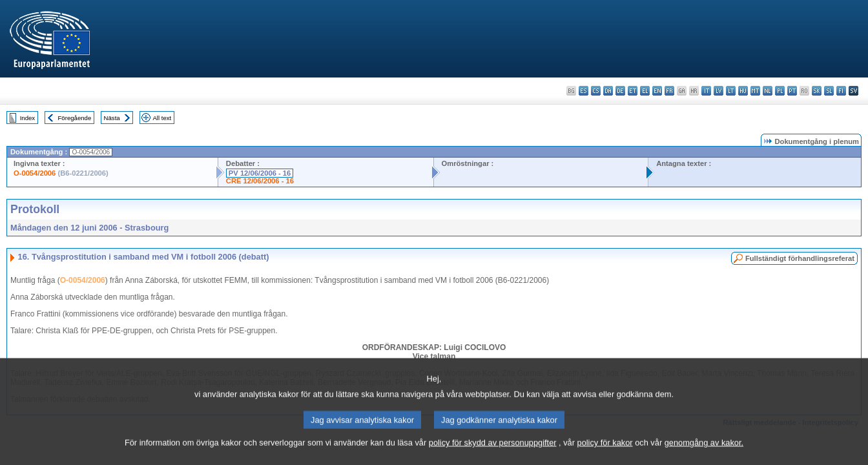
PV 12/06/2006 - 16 (260, 173)
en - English (657, 91)
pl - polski (780, 91)
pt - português (792, 91)
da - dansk (608, 91)
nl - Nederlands (768, 91)
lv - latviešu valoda (718, 91)
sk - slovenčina (817, 91)
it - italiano (706, 91)
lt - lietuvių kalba (731, 91)
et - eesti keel (633, 91)
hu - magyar (743, 91)
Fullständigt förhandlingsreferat (800, 258)
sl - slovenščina (829, 91)
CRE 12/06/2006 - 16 (260, 181)
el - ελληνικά (645, 91)
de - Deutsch (620, 91)
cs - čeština (596, 91)
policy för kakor (605, 457)
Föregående (75, 118)
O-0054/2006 (35, 173)
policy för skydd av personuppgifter (493, 457)
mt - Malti (755, 91)
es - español (584, 91)
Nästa (112, 118)
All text (162, 118)
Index (27, 118)
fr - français (669, 91)
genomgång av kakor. (704, 457)
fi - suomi (841, 91)
